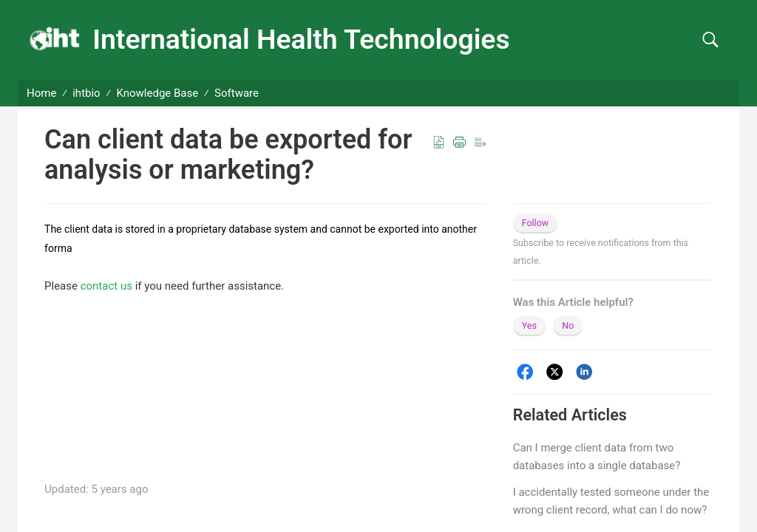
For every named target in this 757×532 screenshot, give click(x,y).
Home (41, 93)
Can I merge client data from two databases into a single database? (597, 457)
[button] (710, 40)
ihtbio (86, 93)
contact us (106, 286)
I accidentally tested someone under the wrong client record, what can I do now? (611, 501)
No (568, 325)
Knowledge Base (158, 93)
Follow (536, 223)
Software (237, 93)
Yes (529, 325)
